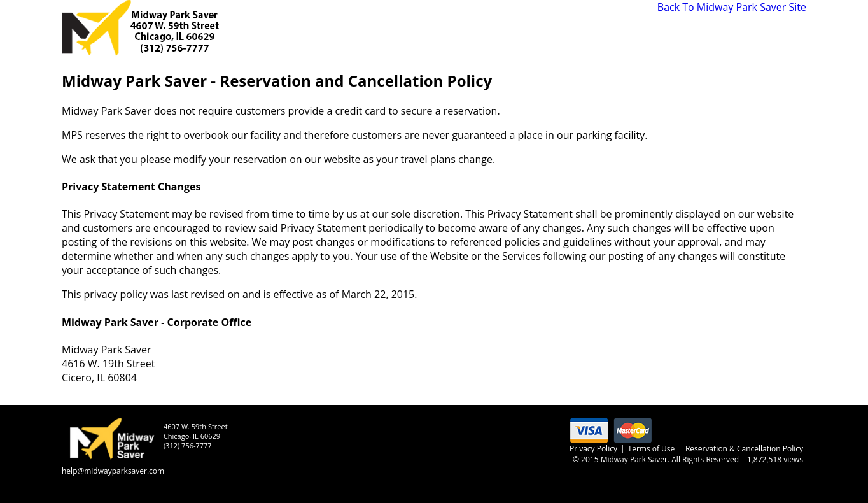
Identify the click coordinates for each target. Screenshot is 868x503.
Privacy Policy (593, 449)
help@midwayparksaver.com (113, 471)
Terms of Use (652, 449)
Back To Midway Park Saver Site (732, 7)
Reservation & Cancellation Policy (744, 449)
